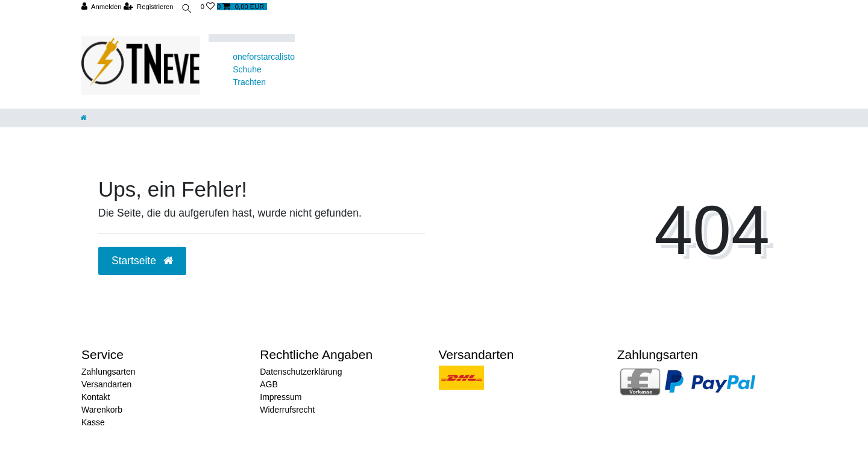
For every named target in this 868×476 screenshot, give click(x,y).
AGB (269, 384)
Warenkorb (102, 410)
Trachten (249, 82)
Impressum (281, 397)
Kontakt (96, 397)
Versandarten (106, 384)
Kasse (93, 422)
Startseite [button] (142, 261)
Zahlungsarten (108, 372)
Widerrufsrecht (287, 410)
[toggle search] (187, 10)
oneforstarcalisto (264, 57)
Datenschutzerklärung (301, 372)
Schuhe (247, 69)
